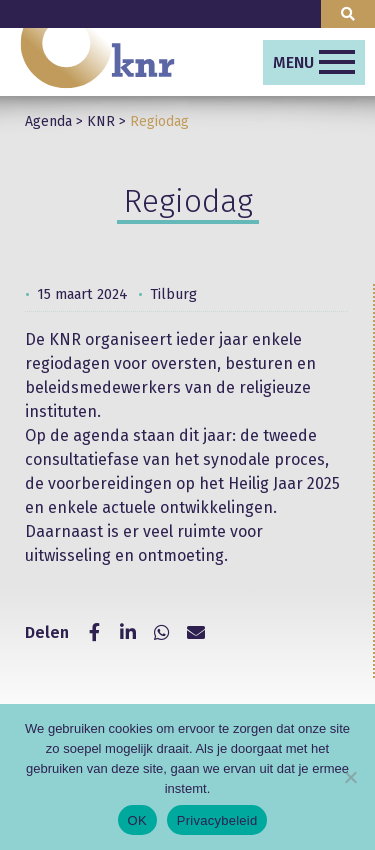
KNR (101, 121)
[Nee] (350, 777)
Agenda (48, 121)
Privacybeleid (217, 820)
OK (137, 820)
